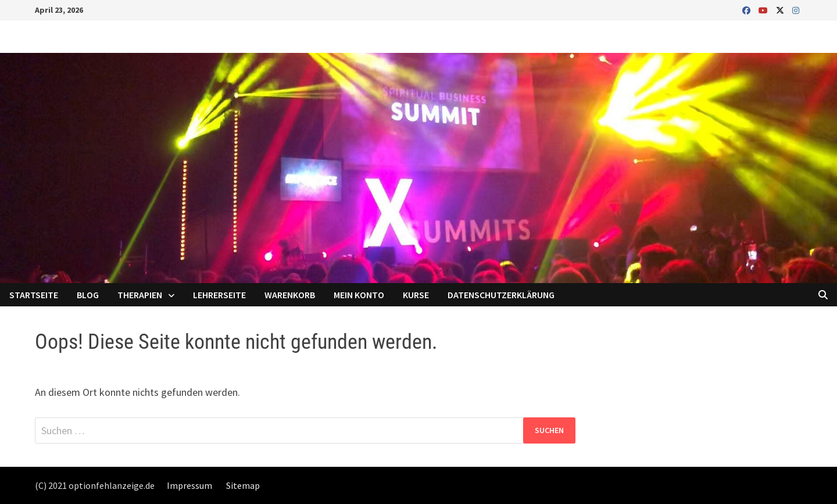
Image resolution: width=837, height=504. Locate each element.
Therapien (140, 295)
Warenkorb (290, 295)
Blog (88, 295)
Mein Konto (359, 295)
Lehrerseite (219, 295)
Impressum (189, 485)
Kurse (416, 295)
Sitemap (243, 485)
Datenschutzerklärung (501, 295)
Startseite (34, 295)
